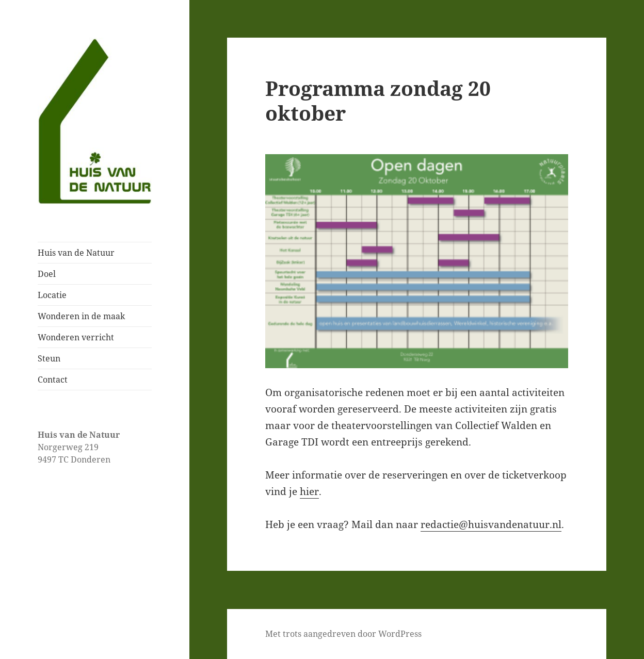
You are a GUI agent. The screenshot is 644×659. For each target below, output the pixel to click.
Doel (47, 274)
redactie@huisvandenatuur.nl (491, 524)
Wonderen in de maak (81, 316)
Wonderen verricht (76, 337)
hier (309, 491)
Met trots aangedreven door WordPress (343, 634)
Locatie (52, 295)
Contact (53, 380)
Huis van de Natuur (76, 253)
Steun (49, 358)
